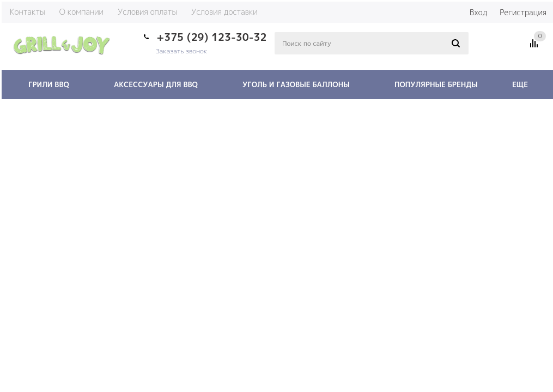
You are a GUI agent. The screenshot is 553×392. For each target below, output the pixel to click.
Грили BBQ (49, 84)
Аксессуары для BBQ (156, 84)
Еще (525, 84)
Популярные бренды (436, 84)
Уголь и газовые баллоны (296, 84)
